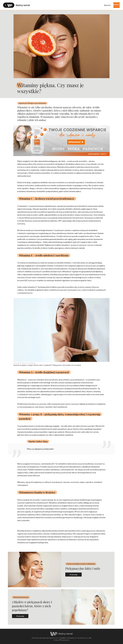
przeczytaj (71, 575)
